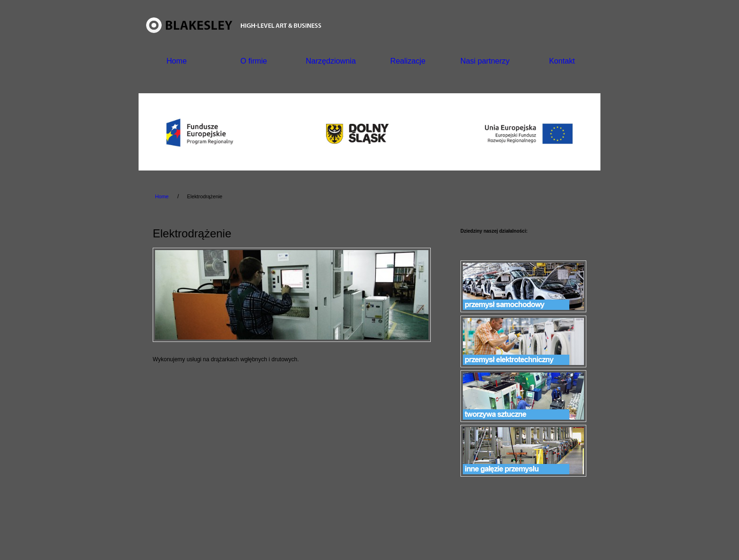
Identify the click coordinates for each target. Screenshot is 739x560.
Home (177, 61)
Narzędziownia (331, 61)
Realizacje (408, 61)
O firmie (254, 61)
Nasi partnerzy (485, 61)
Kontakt (562, 61)
